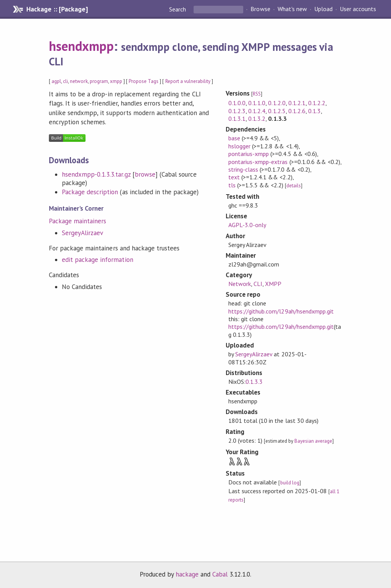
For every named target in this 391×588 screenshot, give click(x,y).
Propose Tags (144, 81)
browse (145, 174)
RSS (257, 94)
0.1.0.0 (237, 103)
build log (290, 483)
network (79, 81)
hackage (187, 574)
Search (178, 9)
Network (240, 284)
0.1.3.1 (237, 119)
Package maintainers (78, 221)
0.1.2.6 (297, 111)
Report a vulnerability (188, 81)
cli (65, 81)
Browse (260, 9)
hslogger (239, 146)
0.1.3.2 (257, 119)
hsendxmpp (81, 46)
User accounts (358, 9)
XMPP (273, 284)
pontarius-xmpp (249, 154)
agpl (56, 81)
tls (232, 185)
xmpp (116, 81)
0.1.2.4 (257, 111)
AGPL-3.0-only (247, 225)
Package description (90, 192)
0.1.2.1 (297, 103)
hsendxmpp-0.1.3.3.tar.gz (96, 174)
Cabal (220, 574)
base (234, 138)
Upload (323, 9)
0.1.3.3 (254, 382)
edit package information (98, 260)
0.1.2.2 (317, 103)
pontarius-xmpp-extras (258, 162)
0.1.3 (314, 111)
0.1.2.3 (237, 111)
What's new (292, 9)
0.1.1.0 (257, 103)
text (234, 177)
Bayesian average (313, 441)
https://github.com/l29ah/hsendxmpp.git (281, 311)
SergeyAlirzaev (82, 233)
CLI (258, 284)
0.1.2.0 (277, 103)
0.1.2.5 (277, 111)
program (99, 81)
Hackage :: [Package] (57, 9)
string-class (243, 169)
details (294, 186)
